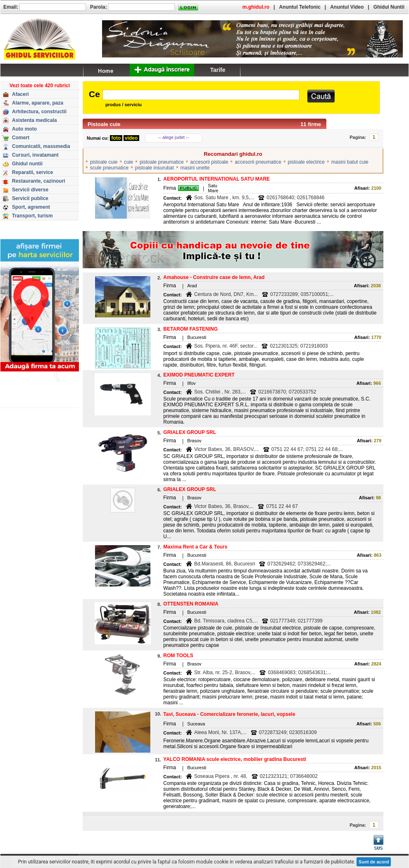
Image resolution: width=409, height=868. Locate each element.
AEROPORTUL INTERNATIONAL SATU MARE (216, 179)
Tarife (218, 70)
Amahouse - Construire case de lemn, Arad (214, 277)
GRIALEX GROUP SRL (190, 432)
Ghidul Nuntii (389, 7)
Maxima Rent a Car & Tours (195, 547)
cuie (128, 162)
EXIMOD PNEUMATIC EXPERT (199, 375)
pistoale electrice (306, 162)
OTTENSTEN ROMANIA (191, 604)
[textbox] (201, 95)
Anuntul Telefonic (300, 7)
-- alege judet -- (174, 137)
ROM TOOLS (178, 656)
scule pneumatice (109, 168)
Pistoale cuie (104, 124)
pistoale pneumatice (162, 162)
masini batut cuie (350, 162)
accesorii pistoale (209, 162)
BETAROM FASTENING (190, 329)
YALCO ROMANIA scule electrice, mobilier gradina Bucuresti (235, 759)
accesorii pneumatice (258, 162)
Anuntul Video (347, 7)
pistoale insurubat (155, 168)
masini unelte (195, 168)
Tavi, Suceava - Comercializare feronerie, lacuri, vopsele (229, 714)
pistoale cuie (104, 162)
